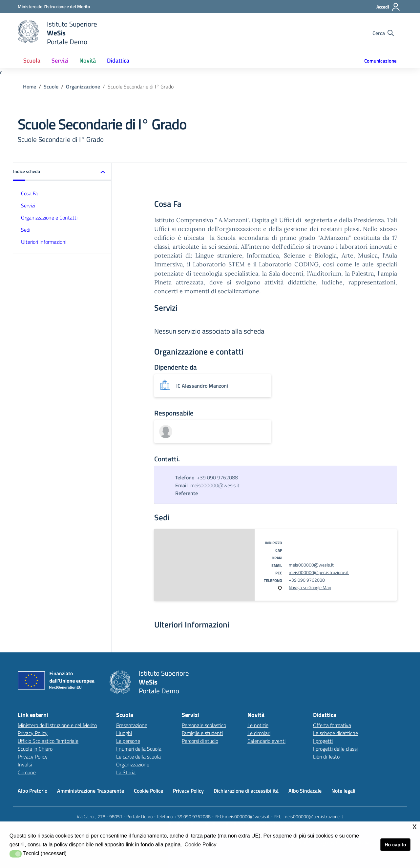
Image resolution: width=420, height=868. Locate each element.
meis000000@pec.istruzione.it (319, 572)
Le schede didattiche (336, 733)
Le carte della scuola (138, 757)
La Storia (126, 772)
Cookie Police (148, 791)
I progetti (323, 741)
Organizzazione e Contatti (49, 218)
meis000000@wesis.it (311, 565)
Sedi (26, 230)
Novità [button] (88, 60)
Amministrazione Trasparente (91, 791)
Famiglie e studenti (202, 733)
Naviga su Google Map (310, 587)
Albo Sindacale (305, 791)
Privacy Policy (33, 733)
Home (30, 87)
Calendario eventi (266, 741)
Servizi (28, 205)
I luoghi (124, 733)
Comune (27, 772)
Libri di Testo (326, 757)
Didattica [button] (118, 60)
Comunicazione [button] (380, 61)
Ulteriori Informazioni (44, 242)
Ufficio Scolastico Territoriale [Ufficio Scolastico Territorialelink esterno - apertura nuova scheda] (48, 741)
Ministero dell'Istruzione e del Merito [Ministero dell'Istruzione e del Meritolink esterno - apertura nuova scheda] (57, 725)
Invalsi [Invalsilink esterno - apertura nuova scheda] (25, 764)
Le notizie (258, 725)
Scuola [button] (32, 60)
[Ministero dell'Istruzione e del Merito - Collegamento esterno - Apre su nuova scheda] (54, 6)
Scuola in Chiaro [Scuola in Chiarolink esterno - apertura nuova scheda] (35, 749)
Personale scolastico (204, 725)
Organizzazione (83, 87)
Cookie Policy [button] (200, 845)
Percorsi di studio (200, 741)
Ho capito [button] (395, 845)
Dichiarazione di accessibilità (246, 791)
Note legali (343, 791)
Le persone (128, 741)
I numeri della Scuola (139, 749)
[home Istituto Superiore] (57, 33)
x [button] (415, 826)
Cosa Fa (29, 193)
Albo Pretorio (32, 791)
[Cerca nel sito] (383, 33)
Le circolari (259, 733)
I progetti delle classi (335, 749)
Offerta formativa (332, 725)
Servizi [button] (60, 60)
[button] (62, 172)
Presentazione (132, 725)
